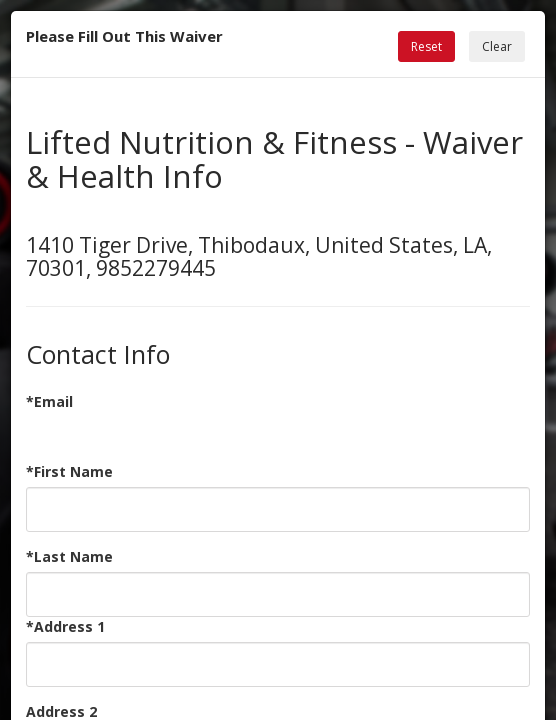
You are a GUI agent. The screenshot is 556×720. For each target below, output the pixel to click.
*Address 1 (65, 626)
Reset (426, 46)
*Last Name (69, 556)
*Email (49, 401)
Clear (497, 46)
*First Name (69, 471)
